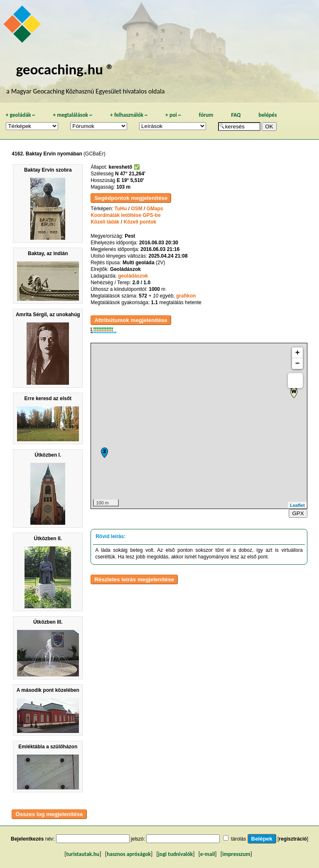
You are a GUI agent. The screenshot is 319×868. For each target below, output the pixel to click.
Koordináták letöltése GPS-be (126, 215)
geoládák (20, 115)
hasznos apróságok (129, 854)
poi (173, 115)
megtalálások (72, 115)
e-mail (207, 854)
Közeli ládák (105, 222)
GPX (298, 513)
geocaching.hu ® (65, 69)
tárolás (238, 839)
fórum (206, 115)
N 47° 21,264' (130, 174)
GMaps (155, 209)
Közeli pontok (140, 222)
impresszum (236, 854)
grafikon (186, 296)
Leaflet (297, 505)
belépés (267, 115)
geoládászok (133, 276)
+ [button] (298, 353)
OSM (136, 209)
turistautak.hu (83, 854)
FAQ (236, 115)
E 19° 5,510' (130, 180)
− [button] (298, 364)
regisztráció (293, 839)
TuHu (121, 209)
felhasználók (129, 115)
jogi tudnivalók (176, 854)
